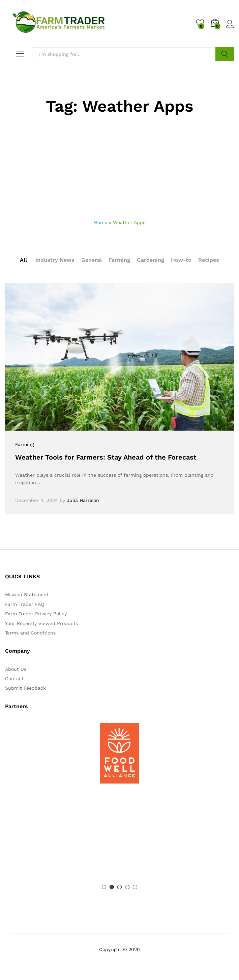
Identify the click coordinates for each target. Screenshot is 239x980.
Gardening (151, 260)
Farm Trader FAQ (25, 604)
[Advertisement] (119, 168)
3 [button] (119, 887)
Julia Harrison (83, 500)
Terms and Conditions (30, 633)
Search (225, 54)
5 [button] (135, 887)
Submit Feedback (25, 688)
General (92, 260)
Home (101, 222)
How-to (181, 260)
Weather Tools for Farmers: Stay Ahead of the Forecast (106, 457)
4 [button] (127, 887)
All (23, 260)
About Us (16, 669)
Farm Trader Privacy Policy (36, 614)
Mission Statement (27, 594)
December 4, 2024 (37, 500)
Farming (119, 260)
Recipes (209, 260)
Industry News (55, 260)
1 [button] (104, 887)
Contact (14, 679)
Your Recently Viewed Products (41, 623)
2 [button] (112, 887)
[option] (119, 753)
